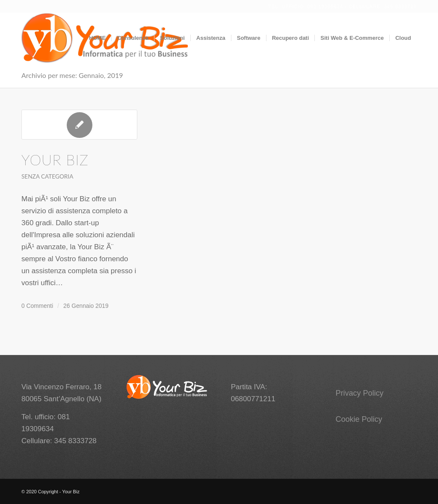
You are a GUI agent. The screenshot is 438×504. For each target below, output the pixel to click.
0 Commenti (37, 306)
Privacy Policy (360, 393)
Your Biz (55, 160)
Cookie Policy (359, 419)
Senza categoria (47, 176)
